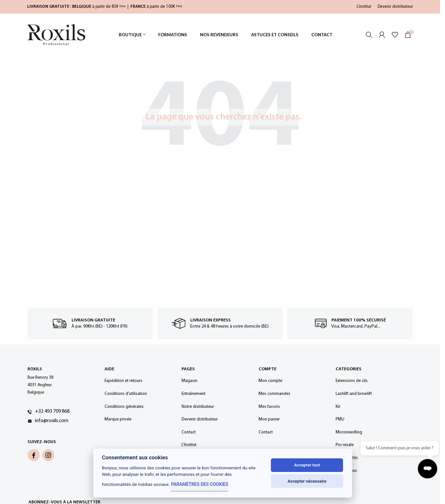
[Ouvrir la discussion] (429, 470)
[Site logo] (56, 37)
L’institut (364, 7)
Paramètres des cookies (199, 484)
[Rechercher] (369, 37)
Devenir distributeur (395, 7)
